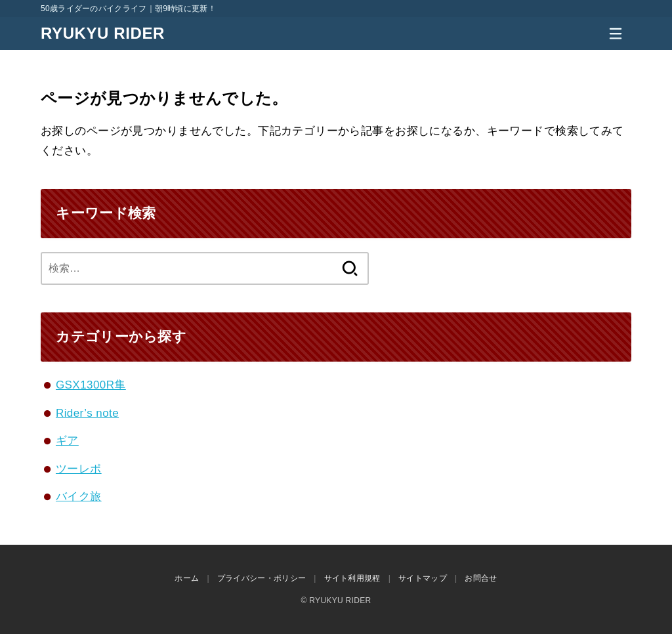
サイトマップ (423, 578)
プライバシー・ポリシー (262, 578)
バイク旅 (79, 497)
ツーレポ (79, 469)
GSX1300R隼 (91, 385)
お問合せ (481, 578)
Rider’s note (87, 413)
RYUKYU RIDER (103, 33)
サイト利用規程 (352, 578)
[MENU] (616, 33)
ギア (67, 441)
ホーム (187, 578)
